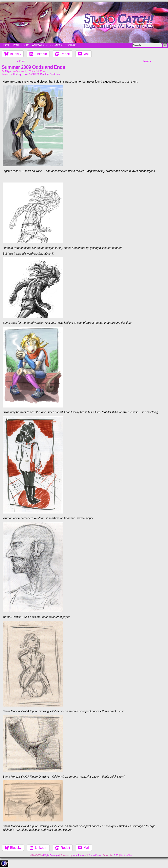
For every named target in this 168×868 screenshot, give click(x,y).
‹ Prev (21, 61)
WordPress (78, 855)
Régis (8, 71)
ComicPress (95, 855)
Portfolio (21, 45)
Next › (147, 61)
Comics (56, 45)
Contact (71, 45)
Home (6, 45)
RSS (116, 855)
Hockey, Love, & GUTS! (26, 74)
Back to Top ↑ (127, 855)
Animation (40, 45)
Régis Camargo (51, 855)
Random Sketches (50, 74)
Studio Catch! (84, 22)
